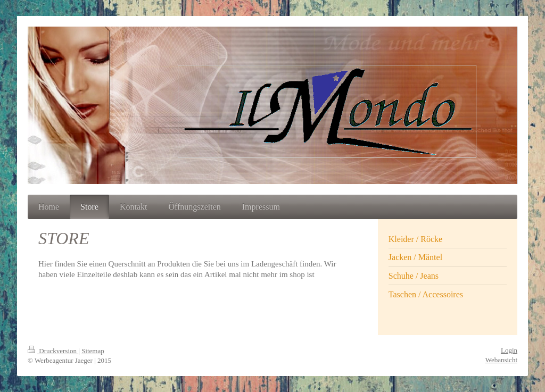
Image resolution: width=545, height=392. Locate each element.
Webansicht (501, 360)
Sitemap (93, 351)
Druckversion (53, 351)
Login (509, 350)
